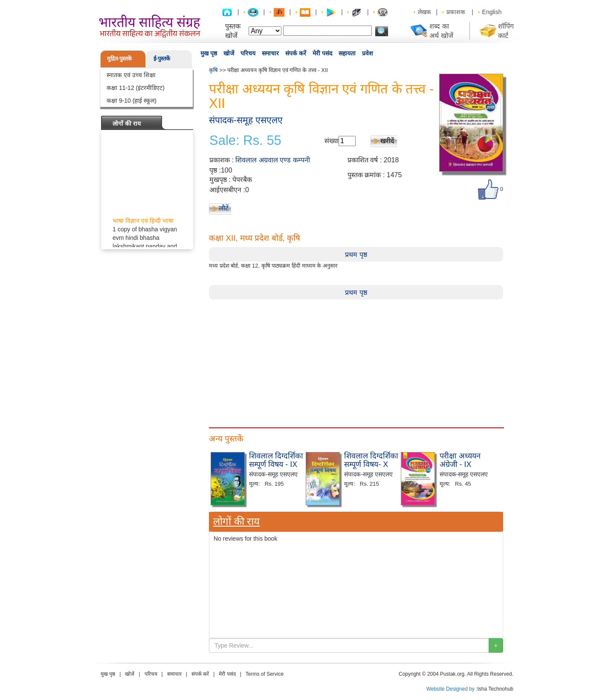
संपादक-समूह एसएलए (246, 120)
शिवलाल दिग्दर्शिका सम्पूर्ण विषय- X (371, 460)
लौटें (224, 208)
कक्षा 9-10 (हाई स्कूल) (132, 101)
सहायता (347, 53)
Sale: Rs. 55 (245, 141)
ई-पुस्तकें (162, 59)
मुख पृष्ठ (209, 53)
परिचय (248, 53)
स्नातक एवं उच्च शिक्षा (131, 75)
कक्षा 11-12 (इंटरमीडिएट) (136, 88)
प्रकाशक (456, 12)
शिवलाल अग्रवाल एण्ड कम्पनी (272, 160)
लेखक (424, 12)
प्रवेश (368, 53)
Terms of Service (265, 674)
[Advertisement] (356, 359)
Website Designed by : (452, 689)
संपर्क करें (296, 53)
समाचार (270, 53)
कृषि (213, 70)
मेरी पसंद (322, 53)
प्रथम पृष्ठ (356, 255)
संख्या (332, 141)
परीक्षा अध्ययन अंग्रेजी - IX (460, 460)
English (492, 12)
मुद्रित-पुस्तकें (119, 59)
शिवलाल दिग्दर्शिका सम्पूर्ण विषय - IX (276, 460)
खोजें (229, 53)
